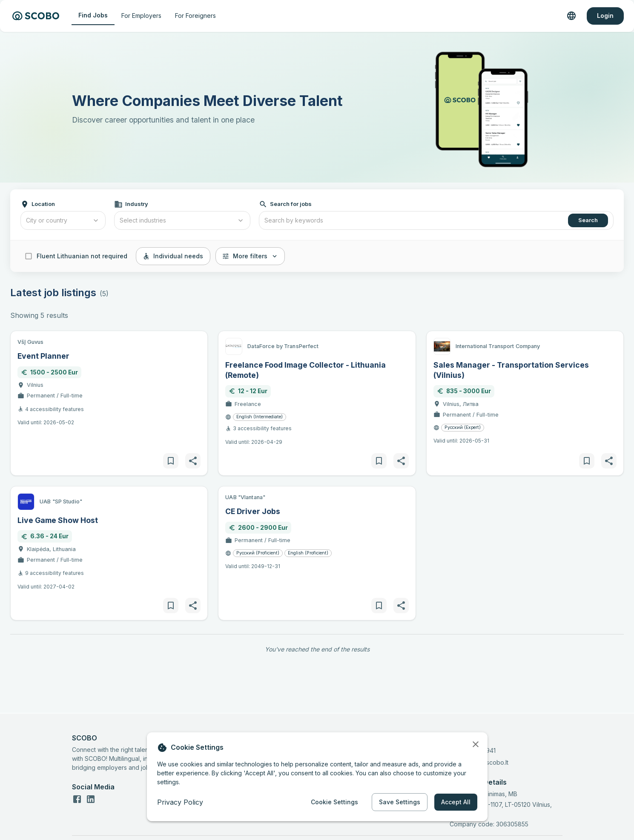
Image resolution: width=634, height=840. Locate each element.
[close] (476, 744)
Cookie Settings (334, 802)
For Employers (141, 16)
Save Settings (400, 802)
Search (588, 220)
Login (605, 16)
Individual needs (173, 256)
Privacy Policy (180, 802)
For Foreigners (195, 16)
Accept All (456, 802)
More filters (250, 256)
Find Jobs (93, 16)
